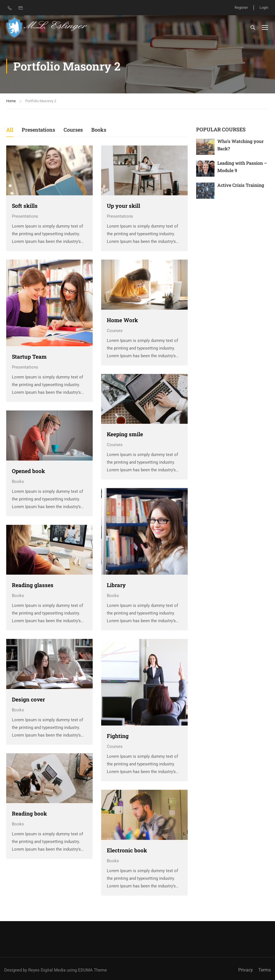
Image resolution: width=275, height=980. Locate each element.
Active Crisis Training (241, 185)
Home (11, 101)
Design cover (28, 699)
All (10, 130)
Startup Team (29, 357)
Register (241, 8)
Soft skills (25, 206)
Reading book (29, 813)
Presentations (38, 130)
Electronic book (127, 850)
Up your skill (124, 206)
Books (99, 130)
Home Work (122, 320)
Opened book (28, 471)
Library (116, 585)
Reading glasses (33, 585)
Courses (73, 130)
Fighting (118, 736)
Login (264, 8)
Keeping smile (125, 434)
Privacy (246, 970)
